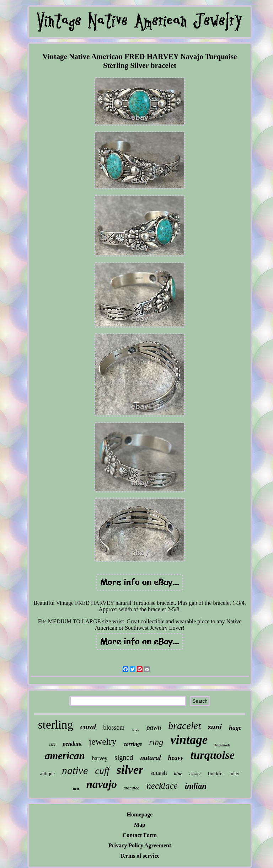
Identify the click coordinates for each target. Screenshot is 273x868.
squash (159, 773)
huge (235, 728)
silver (130, 770)
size (52, 744)
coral (88, 727)
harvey (100, 758)
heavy (176, 758)
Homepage (140, 814)
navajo (102, 784)
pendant (72, 744)
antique (47, 774)
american (65, 756)
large (135, 729)
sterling (56, 725)
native (75, 770)
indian (196, 786)
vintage (189, 740)
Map (140, 825)
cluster (195, 774)
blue (178, 774)
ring (156, 742)
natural (150, 758)
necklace (162, 786)
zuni (215, 727)
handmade (222, 745)
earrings (133, 744)
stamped (132, 788)
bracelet (184, 726)
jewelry (103, 742)
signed (124, 757)
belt (76, 789)
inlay (234, 774)
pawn (154, 727)
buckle (215, 773)
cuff (102, 771)
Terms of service (140, 856)
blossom (114, 728)
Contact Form (140, 835)
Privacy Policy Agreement (140, 845)
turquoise (213, 755)
